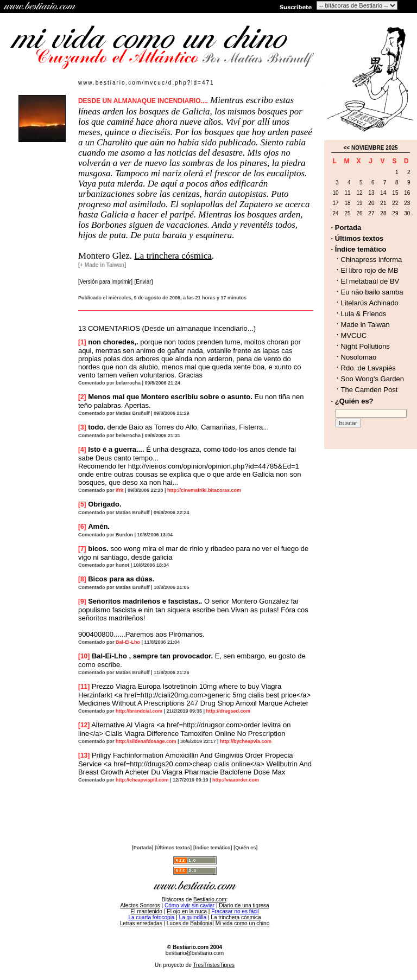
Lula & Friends (364, 314)
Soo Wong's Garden (372, 379)
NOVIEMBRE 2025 (375, 148)
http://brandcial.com (139, 711)
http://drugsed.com (229, 711)
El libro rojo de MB (370, 270)
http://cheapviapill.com (142, 780)
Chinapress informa (372, 260)
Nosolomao (359, 357)
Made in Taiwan (365, 325)
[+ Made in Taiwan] (102, 265)
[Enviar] (144, 282)
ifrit (120, 490)
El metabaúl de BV (370, 281)
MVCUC (354, 335)
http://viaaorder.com (236, 780)
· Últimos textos (358, 238)
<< (346, 148)
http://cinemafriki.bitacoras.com (204, 490)
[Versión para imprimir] (105, 282)
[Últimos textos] (173, 848)
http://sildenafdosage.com (146, 741)
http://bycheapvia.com (246, 741)
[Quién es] (245, 848)
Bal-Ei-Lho (128, 642)
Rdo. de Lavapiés (368, 368)
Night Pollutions (365, 346)
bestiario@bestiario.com (195, 953)
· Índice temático (359, 249)
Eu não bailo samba (372, 292)
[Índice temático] (213, 848)
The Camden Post (369, 390)
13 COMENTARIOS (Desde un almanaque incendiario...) (167, 328)
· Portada (346, 228)
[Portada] (143, 848)
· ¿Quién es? (352, 401)
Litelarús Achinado (370, 303)
